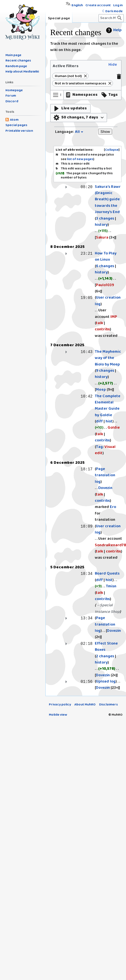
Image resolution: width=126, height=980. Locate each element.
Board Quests (107, 574)
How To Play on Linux (106, 257)
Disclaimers (108, 704)
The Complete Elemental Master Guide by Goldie (108, 406)
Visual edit (105, 450)
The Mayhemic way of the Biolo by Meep (108, 358)
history (101, 225)
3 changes (105, 219)
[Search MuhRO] (111, 18)
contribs (102, 329)
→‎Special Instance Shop (107, 608)
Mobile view (58, 715)
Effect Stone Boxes (106, 647)
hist (109, 421)
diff (99, 421)
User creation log (108, 301)
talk (99, 323)
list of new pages (80, 159)
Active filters (66, 66)
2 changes (105, 656)
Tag (99, 447)
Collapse (112, 150)
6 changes (105, 266)
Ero (113, 507)
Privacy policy (60, 704)
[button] (113, 65)
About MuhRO (85, 704)
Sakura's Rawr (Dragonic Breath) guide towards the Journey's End (108, 200)
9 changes (105, 371)
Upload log (106, 682)
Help (117, 30)
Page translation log (105, 475)
